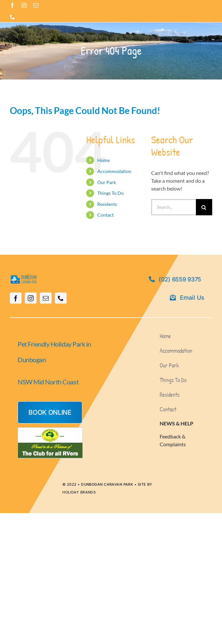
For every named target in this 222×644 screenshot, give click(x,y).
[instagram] (24, 5)
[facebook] (12, 5)
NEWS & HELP (176, 423)
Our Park (107, 182)
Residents (107, 204)
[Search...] (174, 207)
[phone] (12, 17)
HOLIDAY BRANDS (79, 492)
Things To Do (111, 193)
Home (103, 160)
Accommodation (114, 171)
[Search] (204, 207)
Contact (105, 215)
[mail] (36, 5)
